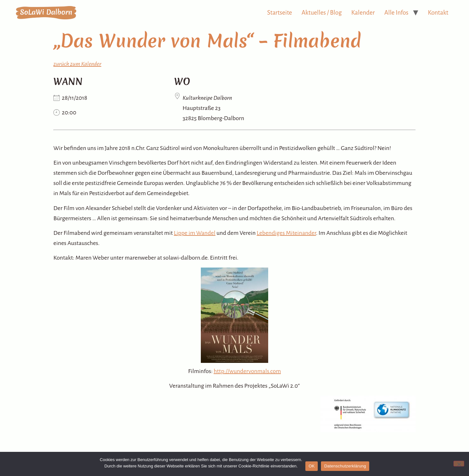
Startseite (280, 13)
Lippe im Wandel (195, 233)
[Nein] (459, 464)
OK (312, 466)
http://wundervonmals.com (247, 371)
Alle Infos (397, 13)
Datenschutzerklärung (345, 466)
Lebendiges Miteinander (286, 233)
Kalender (363, 13)
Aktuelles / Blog (322, 13)
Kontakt (438, 13)
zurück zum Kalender (77, 64)
